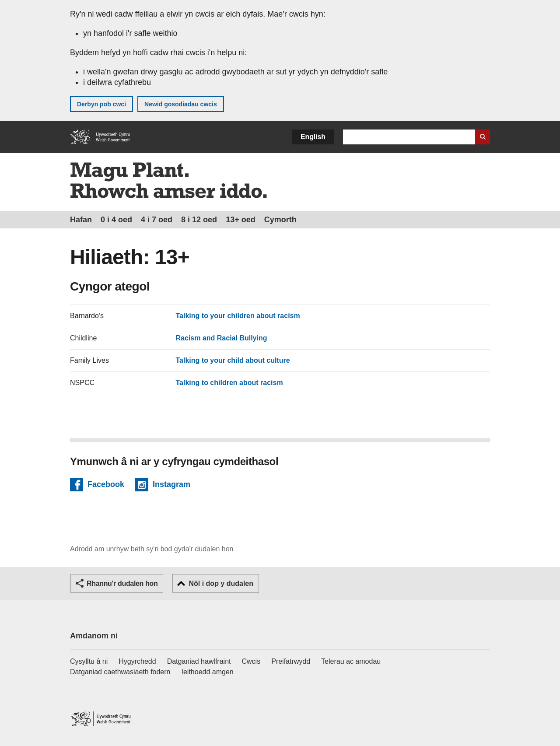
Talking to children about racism (229, 383)
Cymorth (280, 220)
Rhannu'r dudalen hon (122, 583)
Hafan (81, 220)
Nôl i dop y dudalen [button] (221, 583)
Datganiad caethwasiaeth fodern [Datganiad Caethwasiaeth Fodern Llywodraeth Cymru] (120, 672)
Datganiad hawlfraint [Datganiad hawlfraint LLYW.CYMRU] (199, 661)
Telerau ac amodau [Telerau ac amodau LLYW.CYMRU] (351, 661)
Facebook (106, 486)
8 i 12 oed (199, 220)
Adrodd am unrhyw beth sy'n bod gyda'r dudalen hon (152, 549)
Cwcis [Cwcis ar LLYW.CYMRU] (251, 661)
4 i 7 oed (157, 220)
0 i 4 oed (116, 220)
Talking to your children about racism (238, 316)
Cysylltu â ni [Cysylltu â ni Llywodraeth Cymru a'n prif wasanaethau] (89, 661)
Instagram (171, 486)
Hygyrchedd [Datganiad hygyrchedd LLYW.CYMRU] (137, 661)
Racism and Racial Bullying (222, 338)
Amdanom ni (94, 636)
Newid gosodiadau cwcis (181, 104)
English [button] (313, 137)
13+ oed (241, 220)
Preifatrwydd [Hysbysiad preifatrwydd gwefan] (291, 661)
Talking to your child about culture (233, 360)
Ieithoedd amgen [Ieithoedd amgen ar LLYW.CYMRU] (208, 672)
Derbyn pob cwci (101, 104)
